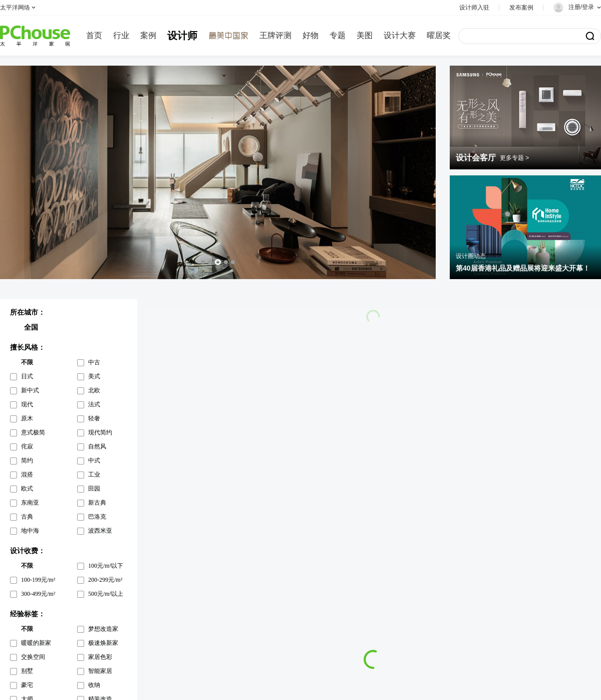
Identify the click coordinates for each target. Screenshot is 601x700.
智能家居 (100, 671)
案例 (148, 35)
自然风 (97, 446)
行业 (121, 35)
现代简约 (100, 432)
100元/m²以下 (106, 566)
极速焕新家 (103, 643)
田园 (94, 489)
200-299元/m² (105, 580)
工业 (94, 475)
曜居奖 (439, 35)
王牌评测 (275, 35)
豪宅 (27, 685)
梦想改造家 (103, 629)
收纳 (94, 685)
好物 (311, 35)
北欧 (94, 390)
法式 (94, 404)
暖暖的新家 (36, 643)
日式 (27, 376)
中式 (94, 460)
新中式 (30, 390)
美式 (94, 376)
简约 (27, 460)
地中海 (30, 531)
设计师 (182, 36)
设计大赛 (400, 35)
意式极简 (33, 432)
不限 (27, 362)
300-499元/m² (38, 594)
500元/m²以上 (106, 594)
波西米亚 (100, 531)
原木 (27, 418)
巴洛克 (97, 517)
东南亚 (30, 503)
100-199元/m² (38, 580)
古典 (27, 517)
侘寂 (27, 446)
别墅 (27, 671)
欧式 (27, 489)
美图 (365, 35)
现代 (27, 404)
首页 (94, 35)
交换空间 (33, 657)
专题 (338, 35)
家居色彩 (100, 657)
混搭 (27, 475)
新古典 (97, 503)
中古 (94, 362)
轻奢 (94, 418)
